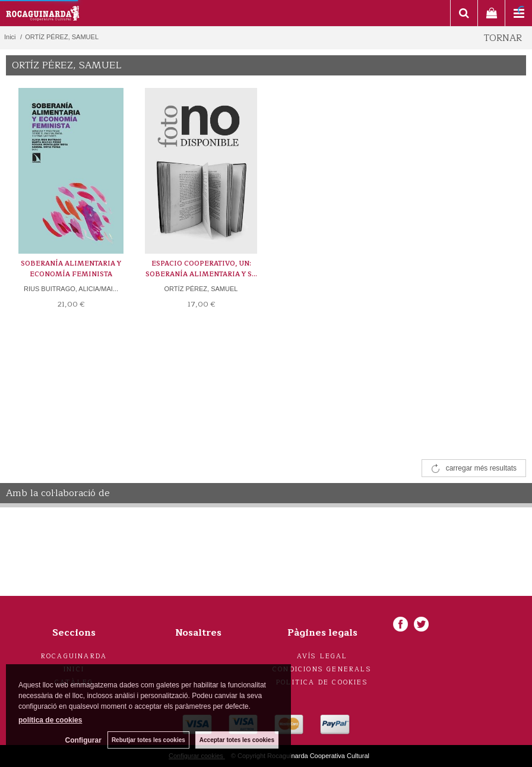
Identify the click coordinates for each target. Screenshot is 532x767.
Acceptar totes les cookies (237, 740)
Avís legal (322, 656)
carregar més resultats (481, 468)
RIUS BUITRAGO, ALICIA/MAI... (71, 289)
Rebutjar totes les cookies (148, 740)
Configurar (83, 740)
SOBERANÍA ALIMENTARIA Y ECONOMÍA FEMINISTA (71, 269)
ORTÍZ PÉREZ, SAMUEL (201, 289)
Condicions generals (322, 669)
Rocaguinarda (74, 656)
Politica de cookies (322, 682)
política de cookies (50, 720)
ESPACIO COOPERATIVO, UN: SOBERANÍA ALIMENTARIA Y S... (201, 269)
